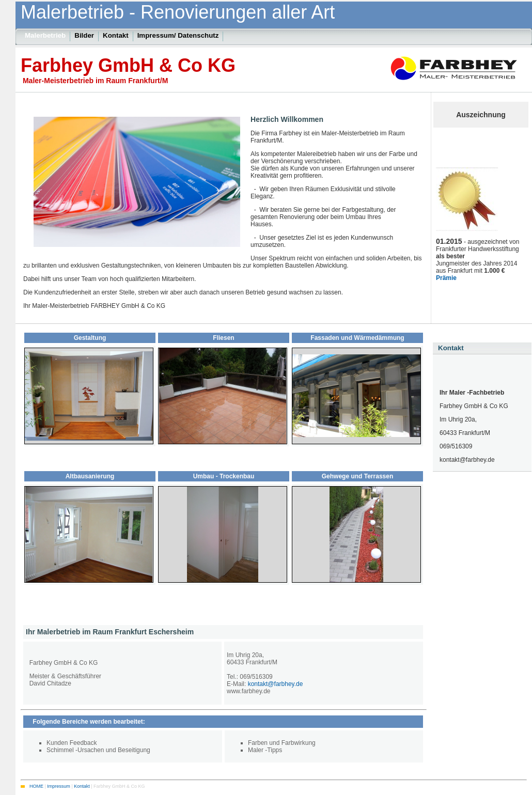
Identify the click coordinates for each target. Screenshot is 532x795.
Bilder (84, 35)
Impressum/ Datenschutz (178, 35)
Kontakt (451, 348)
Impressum (59, 786)
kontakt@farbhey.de (276, 684)
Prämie (446, 278)
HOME (36, 786)
